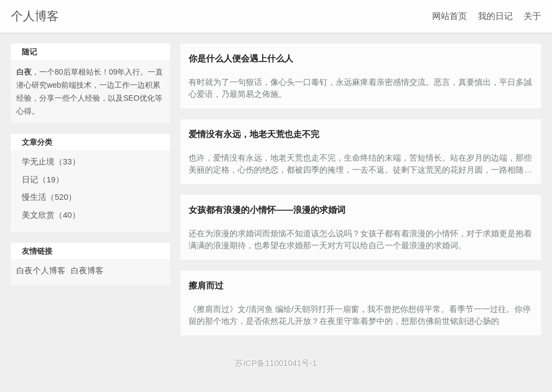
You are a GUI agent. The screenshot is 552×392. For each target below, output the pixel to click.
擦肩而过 (206, 286)
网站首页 (450, 16)
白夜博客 (87, 270)
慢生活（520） (49, 197)
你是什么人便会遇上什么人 (241, 59)
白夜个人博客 (41, 270)
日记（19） (43, 179)
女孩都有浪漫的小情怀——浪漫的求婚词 (267, 210)
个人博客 (35, 16)
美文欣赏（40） (51, 215)
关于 (532, 16)
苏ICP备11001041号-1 (276, 363)
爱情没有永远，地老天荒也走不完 (254, 134)
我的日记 (495, 16)
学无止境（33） (51, 161)
